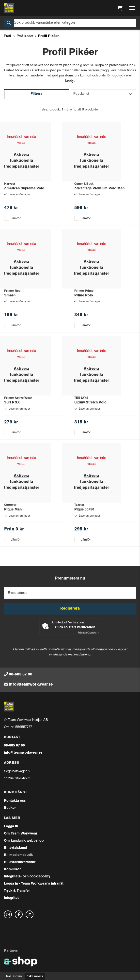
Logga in (11, 826)
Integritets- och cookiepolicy (27, 877)
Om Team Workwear (21, 834)
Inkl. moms (14, 977)
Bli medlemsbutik (18, 855)
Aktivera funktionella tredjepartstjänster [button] (22, 161)
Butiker (10, 808)
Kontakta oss (15, 801)
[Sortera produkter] (104, 94)
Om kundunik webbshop (24, 841)
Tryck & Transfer (17, 891)
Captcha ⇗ (88, 633)
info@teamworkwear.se (31, 685)
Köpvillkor (12, 869)
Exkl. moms (35, 977)
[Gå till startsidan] (9, 8)
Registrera (70, 609)
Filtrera (36, 94)
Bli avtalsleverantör (20, 862)
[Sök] (70, 23)
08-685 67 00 (21, 674)
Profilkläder (25, 36)
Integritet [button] (11, 898)
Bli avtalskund (15, 848)
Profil (8, 36)
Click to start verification (75, 627)
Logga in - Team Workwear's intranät (34, 884)
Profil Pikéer (48, 36)
